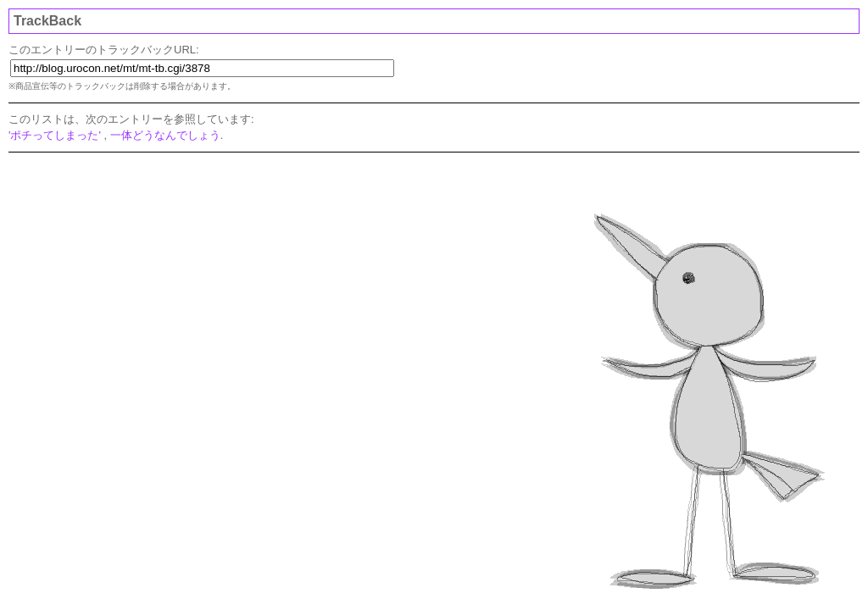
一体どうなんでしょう (165, 135)
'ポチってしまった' (55, 135)
